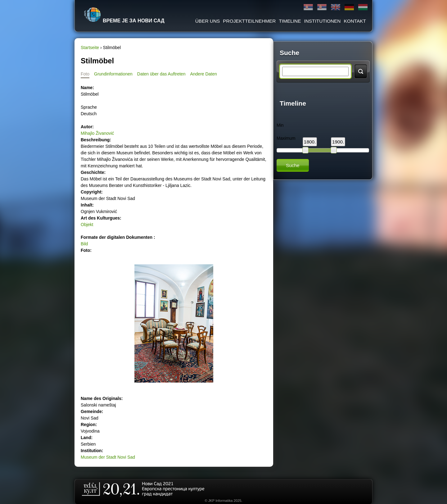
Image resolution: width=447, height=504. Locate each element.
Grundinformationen (113, 74)
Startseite (90, 48)
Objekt (87, 225)
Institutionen (322, 21)
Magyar (363, 7)
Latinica (322, 7)
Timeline (290, 21)
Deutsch (349, 7)
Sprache (89, 107)
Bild (84, 244)
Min (280, 125)
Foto (85, 74)
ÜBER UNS (208, 21)
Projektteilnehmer (249, 21)
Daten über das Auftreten (161, 74)
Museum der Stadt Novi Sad (108, 457)
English (336, 7)
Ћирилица (308, 7)
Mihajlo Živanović (97, 133)
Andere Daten (203, 74)
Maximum (286, 138)
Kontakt (355, 21)
